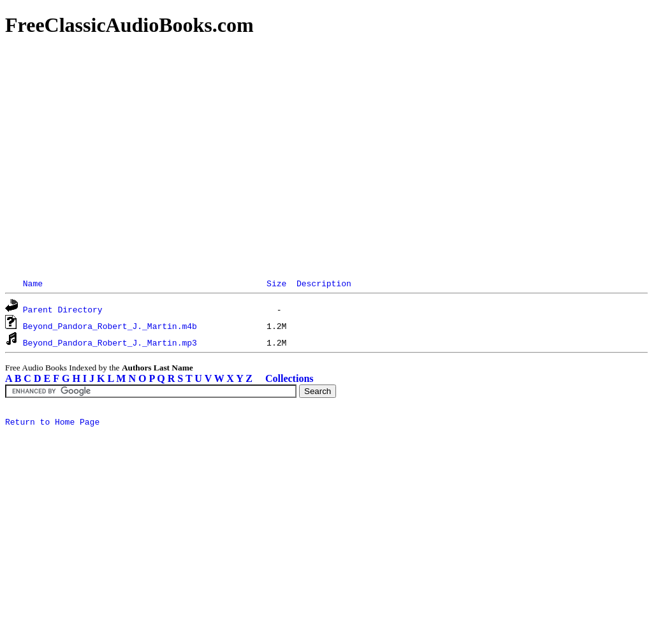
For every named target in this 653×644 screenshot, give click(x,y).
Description (324, 283)
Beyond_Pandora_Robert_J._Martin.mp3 (110, 342)
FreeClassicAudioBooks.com (129, 25)
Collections (290, 378)
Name (33, 283)
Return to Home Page (52, 423)
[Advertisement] (326, 140)
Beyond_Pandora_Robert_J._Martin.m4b (110, 326)
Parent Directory (63, 309)
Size (276, 283)
